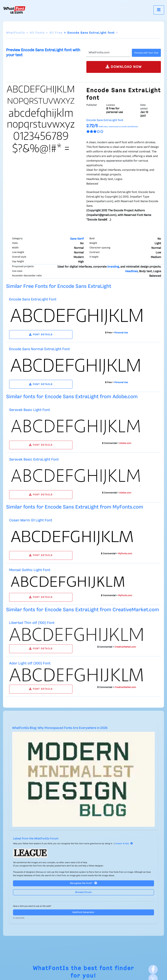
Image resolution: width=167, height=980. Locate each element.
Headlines (131, 271)
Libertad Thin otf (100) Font (32, 623)
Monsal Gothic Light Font (30, 570)
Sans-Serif (77, 239)
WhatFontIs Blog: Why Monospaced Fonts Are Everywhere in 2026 (60, 728)
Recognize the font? (83, 883)
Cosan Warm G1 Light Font (31, 520)
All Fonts (37, 33)
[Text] (108, 53)
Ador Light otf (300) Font (30, 663)
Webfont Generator (83, 912)
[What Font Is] (14, 10)
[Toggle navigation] (159, 10)
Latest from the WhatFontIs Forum (36, 839)
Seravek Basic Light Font (30, 410)
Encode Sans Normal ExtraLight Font (39, 349)
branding (113, 267)
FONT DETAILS (41, 335)
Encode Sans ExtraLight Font (33, 299)
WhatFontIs (15, 33)
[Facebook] (153, 969)
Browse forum (83, 892)
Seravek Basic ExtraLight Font (34, 459)
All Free (56, 33)
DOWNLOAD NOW (124, 67)
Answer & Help (124, 844)
